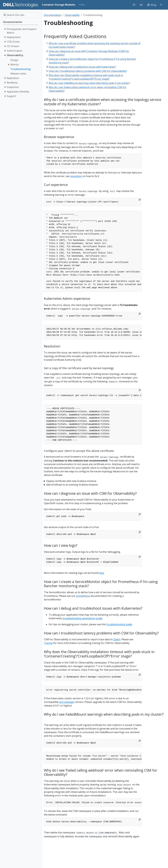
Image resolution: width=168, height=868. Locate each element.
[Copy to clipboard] (140, 200)
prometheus (83, 596)
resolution (76, 176)
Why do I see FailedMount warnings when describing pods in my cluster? (89, 83)
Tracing (48, 643)
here (101, 573)
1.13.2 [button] (82, 5)
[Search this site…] (21, 15)
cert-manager (67, 702)
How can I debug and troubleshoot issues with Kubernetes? (82, 67)
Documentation (53, 15)
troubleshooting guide (119, 624)
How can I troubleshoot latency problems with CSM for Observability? (88, 71)
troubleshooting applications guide (82, 618)
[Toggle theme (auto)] (162, 5)
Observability (72, 15)
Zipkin (117, 639)
